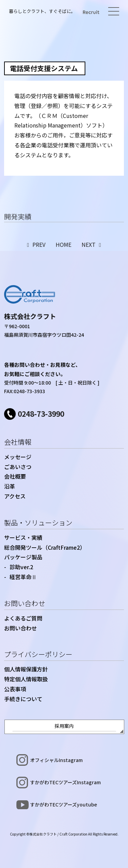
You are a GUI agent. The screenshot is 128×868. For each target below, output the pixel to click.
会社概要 (15, 476)
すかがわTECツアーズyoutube (63, 804)
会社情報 (18, 442)
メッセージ (18, 457)
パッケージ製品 (23, 557)
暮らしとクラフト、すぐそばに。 (42, 11)
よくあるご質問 (23, 618)
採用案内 (64, 726)
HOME (63, 244)
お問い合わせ (25, 603)
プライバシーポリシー (38, 654)
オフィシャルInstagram (56, 760)
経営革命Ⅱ (23, 577)
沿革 (10, 486)
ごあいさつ (18, 467)
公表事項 (15, 689)
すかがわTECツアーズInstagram (65, 782)
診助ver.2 (21, 567)
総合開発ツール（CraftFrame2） (45, 547)
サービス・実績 (23, 537)
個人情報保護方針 (26, 669)
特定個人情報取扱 (26, 679)
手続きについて (23, 699)
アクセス (15, 496)
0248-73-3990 (41, 414)
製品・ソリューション (38, 523)
